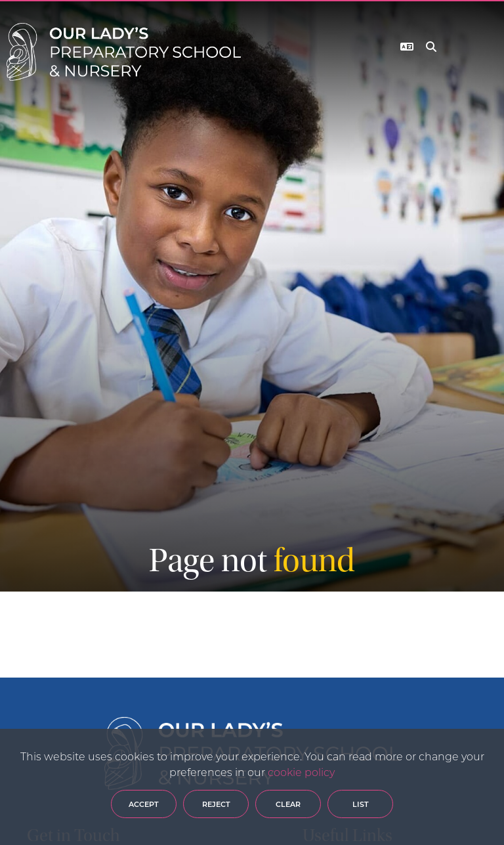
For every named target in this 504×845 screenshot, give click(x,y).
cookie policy (301, 772)
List (361, 804)
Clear (288, 804)
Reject (216, 804)
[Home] (124, 52)
